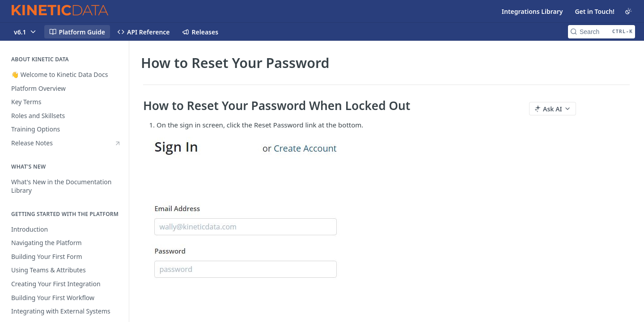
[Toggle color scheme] (628, 11)
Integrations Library (532, 11)
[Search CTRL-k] (602, 32)
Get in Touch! (595, 11)
